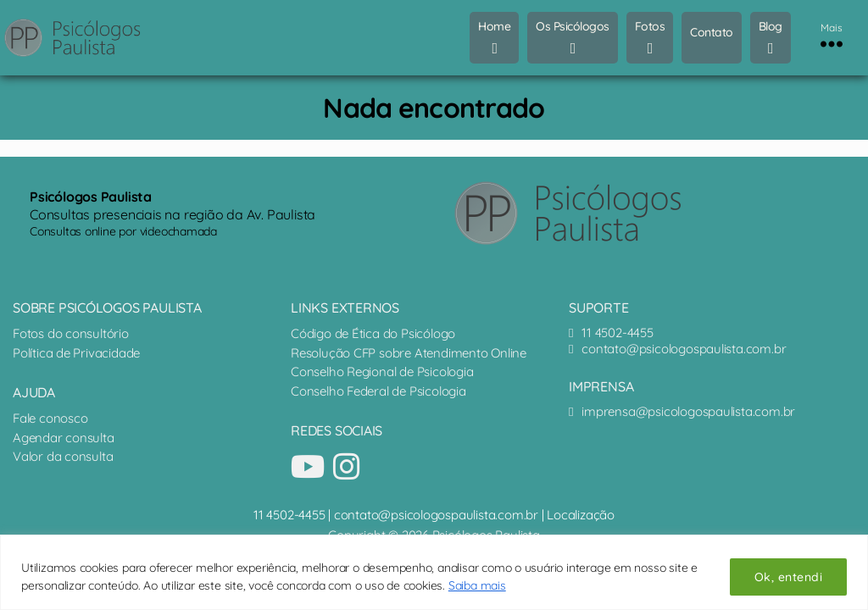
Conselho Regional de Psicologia (384, 372)
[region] (434, 572)
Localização (581, 515)
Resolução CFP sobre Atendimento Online (410, 353)
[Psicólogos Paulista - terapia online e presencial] (581, 213)
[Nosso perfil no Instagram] (347, 466)
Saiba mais (477, 585)
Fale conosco (50, 418)
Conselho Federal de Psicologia (380, 391)
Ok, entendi (788, 577)
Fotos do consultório (71, 333)
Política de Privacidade (76, 353)
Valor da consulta (63, 456)
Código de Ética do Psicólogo (375, 333)
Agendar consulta (64, 438)
